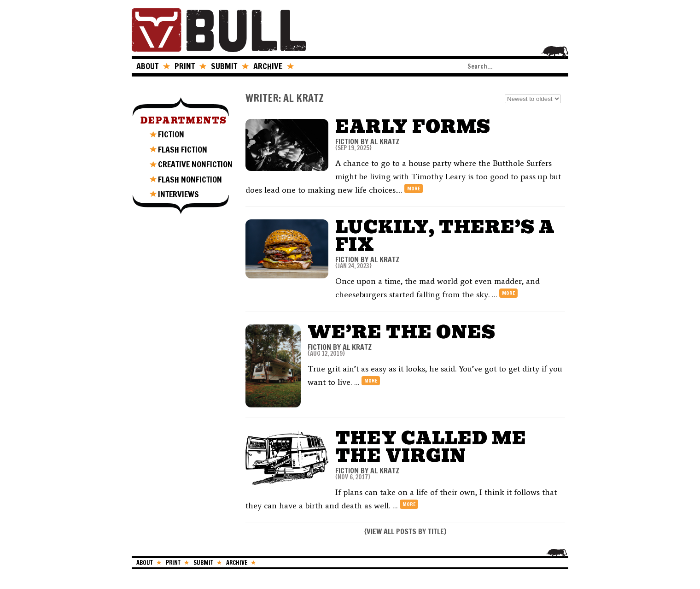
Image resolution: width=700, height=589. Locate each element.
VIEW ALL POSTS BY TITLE (405, 531)
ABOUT (147, 66)
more (414, 188)
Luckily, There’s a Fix (445, 236)
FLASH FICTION (183, 149)
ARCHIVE (268, 66)
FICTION (171, 134)
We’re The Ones (402, 332)
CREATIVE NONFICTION (195, 164)
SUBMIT (224, 66)
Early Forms (413, 127)
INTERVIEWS (178, 194)
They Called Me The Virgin (431, 447)
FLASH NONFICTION (190, 179)
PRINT (185, 66)
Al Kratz (385, 141)
